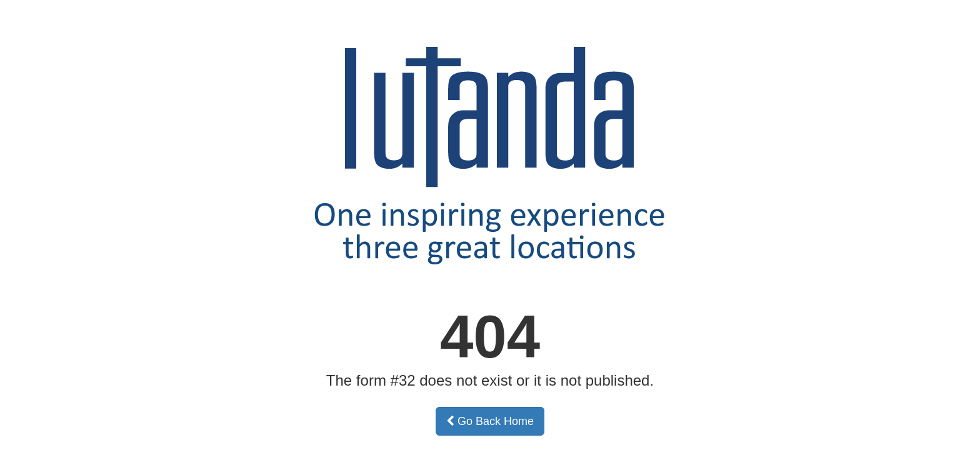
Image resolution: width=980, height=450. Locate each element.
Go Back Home (490, 421)
